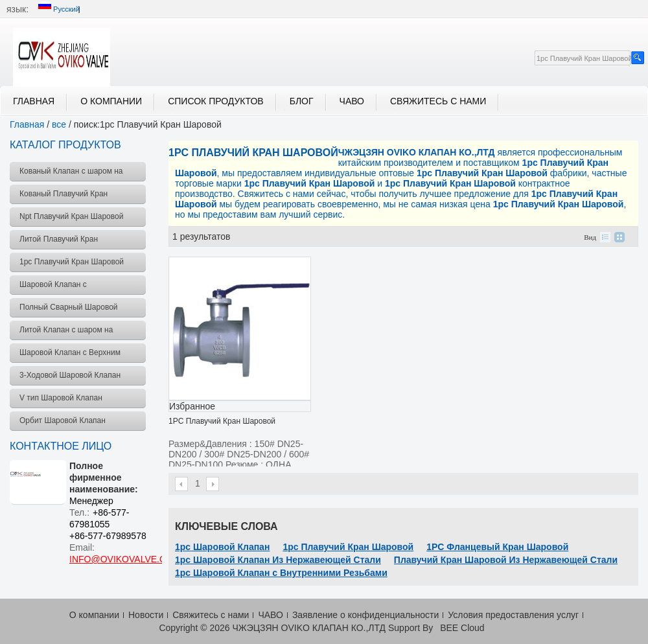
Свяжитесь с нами (438, 101)
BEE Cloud (462, 628)
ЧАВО (352, 101)
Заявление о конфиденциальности (365, 615)
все (59, 124)
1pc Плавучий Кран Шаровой (348, 547)
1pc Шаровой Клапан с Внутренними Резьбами (281, 573)
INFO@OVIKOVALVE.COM (125, 559)
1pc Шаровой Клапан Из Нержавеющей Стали (278, 560)
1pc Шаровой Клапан (222, 547)
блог (302, 101)
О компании (111, 101)
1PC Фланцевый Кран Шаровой (497, 547)
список (605, 237)
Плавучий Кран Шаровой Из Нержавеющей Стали (506, 560)
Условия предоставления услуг (513, 615)
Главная (34, 101)
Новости (146, 615)
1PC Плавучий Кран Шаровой (222, 421)
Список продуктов (216, 101)
